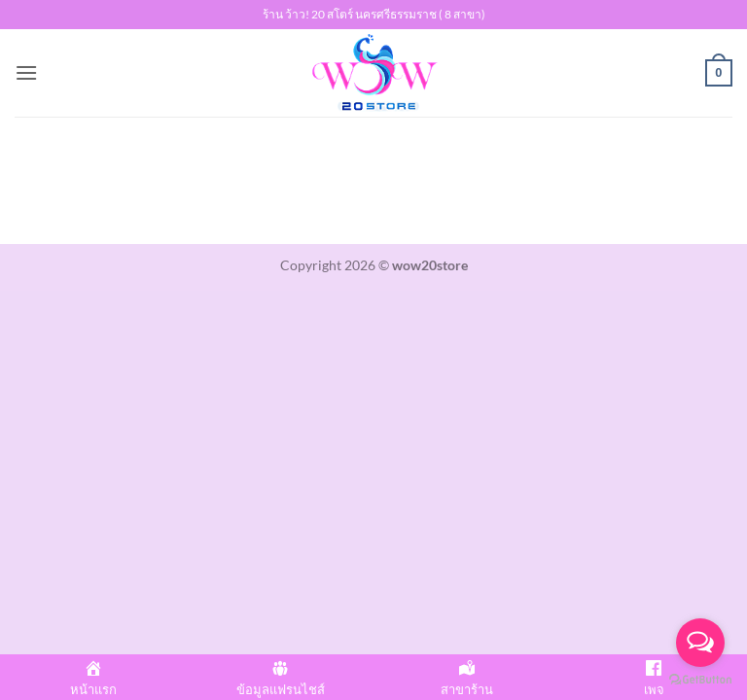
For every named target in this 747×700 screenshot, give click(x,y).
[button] (26, 72)
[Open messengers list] (700, 643)
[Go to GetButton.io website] (700, 680)
